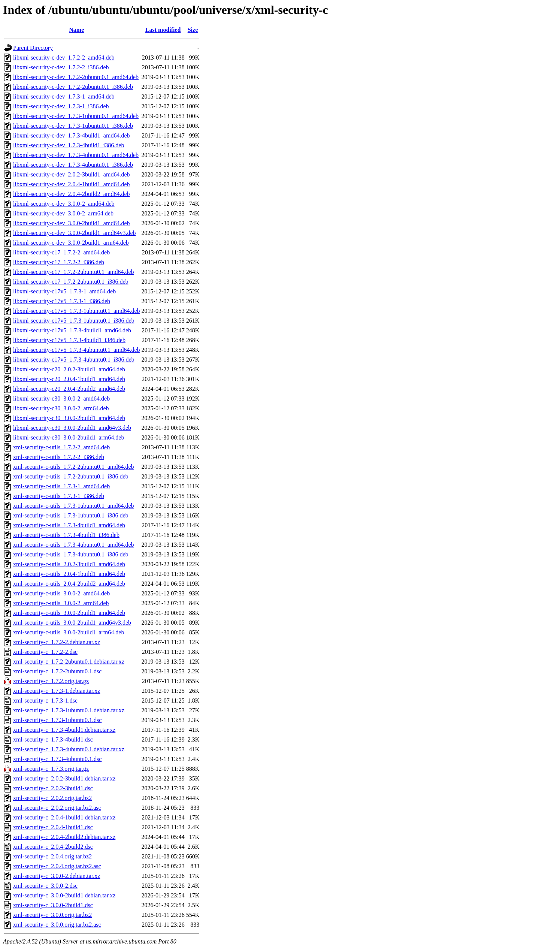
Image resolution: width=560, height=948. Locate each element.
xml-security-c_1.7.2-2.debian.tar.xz (57, 642)
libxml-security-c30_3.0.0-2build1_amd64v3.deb (72, 428)
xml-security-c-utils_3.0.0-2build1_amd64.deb (69, 613)
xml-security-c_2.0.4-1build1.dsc (53, 827)
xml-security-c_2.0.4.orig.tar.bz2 (52, 856)
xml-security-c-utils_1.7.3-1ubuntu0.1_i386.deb (71, 515)
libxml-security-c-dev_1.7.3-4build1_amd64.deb (71, 135)
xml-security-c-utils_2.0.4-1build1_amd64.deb (69, 574)
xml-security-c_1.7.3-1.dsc (45, 701)
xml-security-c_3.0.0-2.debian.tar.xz (57, 876)
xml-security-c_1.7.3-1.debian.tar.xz (57, 691)
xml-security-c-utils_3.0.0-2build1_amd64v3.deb (72, 623)
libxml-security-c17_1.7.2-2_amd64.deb (61, 252)
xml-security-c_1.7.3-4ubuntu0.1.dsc (57, 759)
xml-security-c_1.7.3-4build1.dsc (53, 739)
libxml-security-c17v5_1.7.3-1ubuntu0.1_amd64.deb (77, 311)
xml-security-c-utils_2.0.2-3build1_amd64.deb (69, 564)
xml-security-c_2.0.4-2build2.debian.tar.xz (64, 837)
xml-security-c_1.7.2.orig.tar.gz (51, 681)
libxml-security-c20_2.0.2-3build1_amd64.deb (69, 369)
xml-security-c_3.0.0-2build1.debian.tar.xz (64, 895)
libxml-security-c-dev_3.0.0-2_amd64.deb (64, 204)
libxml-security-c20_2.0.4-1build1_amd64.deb (69, 379)
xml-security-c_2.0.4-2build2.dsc (53, 847)
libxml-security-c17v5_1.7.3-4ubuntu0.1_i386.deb (74, 360)
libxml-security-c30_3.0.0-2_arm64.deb (61, 408)
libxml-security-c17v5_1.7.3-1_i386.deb (62, 301)
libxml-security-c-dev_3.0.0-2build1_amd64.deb (71, 223)
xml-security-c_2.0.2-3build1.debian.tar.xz (64, 778)
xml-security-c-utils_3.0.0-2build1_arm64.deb (69, 632)
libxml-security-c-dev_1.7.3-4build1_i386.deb (69, 145)
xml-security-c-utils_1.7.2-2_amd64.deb (61, 447)
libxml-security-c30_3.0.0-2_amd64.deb (61, 398)
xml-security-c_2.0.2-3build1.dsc (53, 788)
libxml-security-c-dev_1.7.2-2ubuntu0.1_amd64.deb (76, 77)
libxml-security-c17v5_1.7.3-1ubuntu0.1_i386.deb (74, 321)
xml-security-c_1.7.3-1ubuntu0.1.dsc (57, 720)
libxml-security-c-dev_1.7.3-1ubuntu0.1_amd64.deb (76, 116)
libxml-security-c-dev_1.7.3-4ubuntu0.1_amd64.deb (76, 155)
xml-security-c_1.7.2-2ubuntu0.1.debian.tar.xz (69, 662)
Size (193, 30)
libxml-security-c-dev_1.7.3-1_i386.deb (61, 106)
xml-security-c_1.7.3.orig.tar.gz (51, 769)
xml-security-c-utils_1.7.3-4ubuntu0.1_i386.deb (71, 554)
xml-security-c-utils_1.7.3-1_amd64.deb (61, 486)
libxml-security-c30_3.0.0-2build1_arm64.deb (69, 437)
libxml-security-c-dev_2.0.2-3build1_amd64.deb (71, 174)
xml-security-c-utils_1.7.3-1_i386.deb (59, 496)
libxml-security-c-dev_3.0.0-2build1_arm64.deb (71, 243)
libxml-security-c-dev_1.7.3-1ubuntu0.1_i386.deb (73, 126)
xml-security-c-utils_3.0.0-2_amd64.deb (61, 593)
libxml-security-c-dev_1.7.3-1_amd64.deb (64, 96)
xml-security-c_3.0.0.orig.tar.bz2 (52, 915)
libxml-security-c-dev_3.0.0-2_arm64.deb (63, 213)
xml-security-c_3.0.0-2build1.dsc (53, 905)
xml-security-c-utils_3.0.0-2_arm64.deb (61, 603)
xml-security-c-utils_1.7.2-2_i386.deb (59, 457)
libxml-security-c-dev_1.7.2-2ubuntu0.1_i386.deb (73, 87)
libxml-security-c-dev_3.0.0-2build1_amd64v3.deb (74, 233)
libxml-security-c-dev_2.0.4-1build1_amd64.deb (71, 184)
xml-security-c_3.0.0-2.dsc (45, 886)
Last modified (163, 30)
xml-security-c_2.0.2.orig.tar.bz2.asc (57, 808)
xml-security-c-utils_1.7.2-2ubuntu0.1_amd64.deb (74, 467)
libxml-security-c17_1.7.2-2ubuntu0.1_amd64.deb (74, 272)
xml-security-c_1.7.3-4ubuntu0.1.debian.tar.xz (69, 749)
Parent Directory (33, 48)
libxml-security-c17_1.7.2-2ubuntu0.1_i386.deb (71, 282)
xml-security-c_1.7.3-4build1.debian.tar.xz (64, 730)
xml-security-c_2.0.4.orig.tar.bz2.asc (57, 866)
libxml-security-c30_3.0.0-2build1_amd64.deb (69, 418)
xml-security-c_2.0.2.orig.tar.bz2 (52, 798)
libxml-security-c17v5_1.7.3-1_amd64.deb (64, 291)
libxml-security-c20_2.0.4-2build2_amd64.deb (69, 389)
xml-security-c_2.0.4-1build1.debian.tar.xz (64, 817)
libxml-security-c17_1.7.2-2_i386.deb (59, 262)
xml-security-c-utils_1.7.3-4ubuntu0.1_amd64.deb (74, 545)
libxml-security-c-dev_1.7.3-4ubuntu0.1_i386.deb (73, 165)
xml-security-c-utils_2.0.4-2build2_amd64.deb (69, 584)
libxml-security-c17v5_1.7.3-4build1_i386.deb (69, 340)
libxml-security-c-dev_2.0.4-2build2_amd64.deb (71, 194)
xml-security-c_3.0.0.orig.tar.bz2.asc (57, 925)
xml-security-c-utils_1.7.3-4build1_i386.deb (66, 535)
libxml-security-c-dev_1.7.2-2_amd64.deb (64, 58)
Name (76, 30)
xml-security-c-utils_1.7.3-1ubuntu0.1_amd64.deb (74, 506)
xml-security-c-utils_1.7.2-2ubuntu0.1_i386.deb (71, 476)
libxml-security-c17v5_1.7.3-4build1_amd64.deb (72, 330)
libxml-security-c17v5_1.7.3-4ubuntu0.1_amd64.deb (77, 350)
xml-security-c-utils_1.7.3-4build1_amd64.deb (69, 525)
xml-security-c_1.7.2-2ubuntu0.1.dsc (57, 671)
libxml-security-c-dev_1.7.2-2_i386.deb (61, 67)
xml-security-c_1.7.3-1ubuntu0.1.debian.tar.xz (69, 710)
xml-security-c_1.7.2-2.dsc (45, 652)
